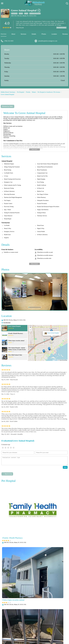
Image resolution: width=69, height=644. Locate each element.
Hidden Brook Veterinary (8, 92)
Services (23, 34)
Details (34, 34)
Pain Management (58, 633)
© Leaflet (55, 360)
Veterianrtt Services (23, 630)
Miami (26, 13)
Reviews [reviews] (65, 34)
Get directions (7, 323)
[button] (52, 339)
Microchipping (33, 633)
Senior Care (55, 635)
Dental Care (55, 630)
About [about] (13, 34)
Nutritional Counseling (45, 633)
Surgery (62, 635)
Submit (63, 607)
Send (65, 468)
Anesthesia (33, 630)
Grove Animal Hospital (7, 95)
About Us (13, 630)
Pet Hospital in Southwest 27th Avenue (49, 92)
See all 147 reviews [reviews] (61, 28)
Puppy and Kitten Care (31, 635)
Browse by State (8, 107)
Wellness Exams (39, 637)
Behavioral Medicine (44, 630)
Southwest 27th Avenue (35, 13)
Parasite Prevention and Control (14, 635)
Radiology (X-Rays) (45, 635)
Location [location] (54, 34)
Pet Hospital (14, 13)
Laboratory (24, 633)
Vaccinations (29, 637)
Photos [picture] (44, 34)
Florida (21, 13)
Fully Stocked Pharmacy (12, 633)
